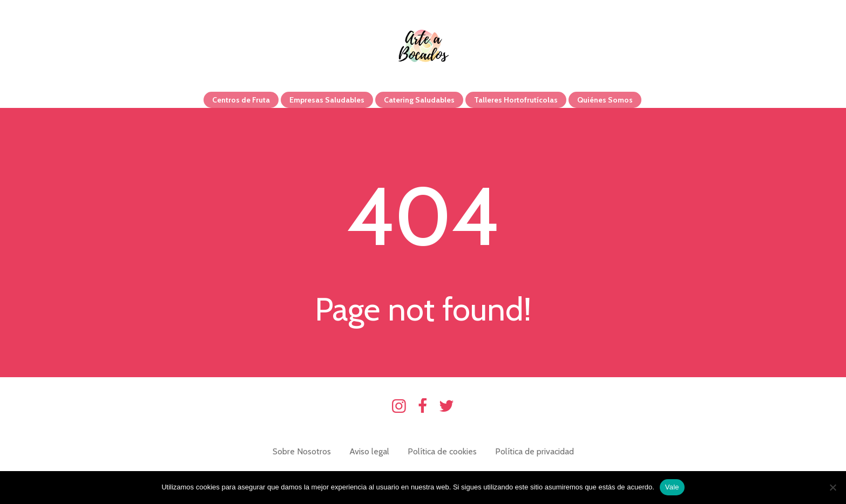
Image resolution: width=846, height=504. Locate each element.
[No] (833, 487)
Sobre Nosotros (302, 451)
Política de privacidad (534, 451)
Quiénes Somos (605, 100)
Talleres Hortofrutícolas (516, 100)
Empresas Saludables (327, 100)
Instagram (399, 406)
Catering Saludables (419, 100)
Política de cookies (442, 451)
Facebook (423, 406)
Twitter (446, 406)
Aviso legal (369, 451)
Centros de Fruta (241, 100)
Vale (672, 487)
